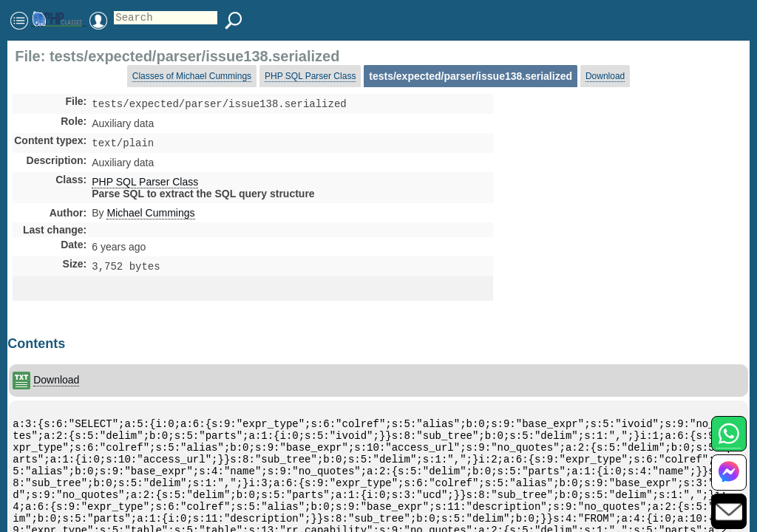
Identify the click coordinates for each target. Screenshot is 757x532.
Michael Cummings (150, 216)
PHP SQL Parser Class (310, 76)
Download (605, 76)
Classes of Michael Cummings (192, 76)
